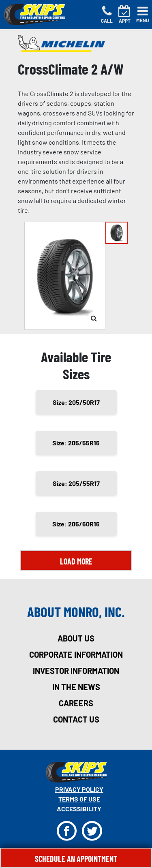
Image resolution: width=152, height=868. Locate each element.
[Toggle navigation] (143, 15)
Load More (76, 561)
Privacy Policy (79, 789)
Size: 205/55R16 (76, 443)
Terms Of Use (79, 799)
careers (76, 703)
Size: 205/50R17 (76, 402)
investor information (76, 671)
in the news (76, 687)
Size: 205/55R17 (76, 483)
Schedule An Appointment (76, 859)
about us (76, 638)
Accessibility (79, 809)
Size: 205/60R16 (76, 524)
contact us (76, 719)
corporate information (76, 654)
